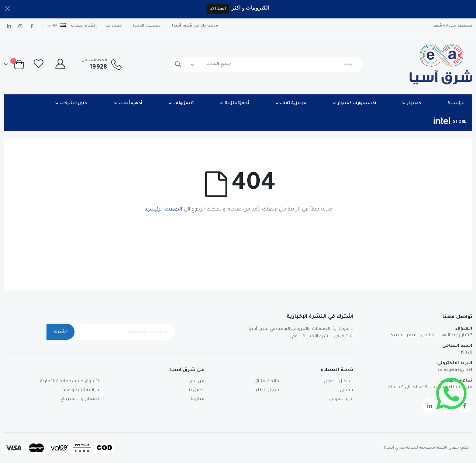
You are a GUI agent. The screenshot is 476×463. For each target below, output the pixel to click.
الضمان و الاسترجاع (80, 399)
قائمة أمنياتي (266, 382)
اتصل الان (218, 8)
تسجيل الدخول (146, 26)
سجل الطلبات (265, 391)
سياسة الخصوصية (82, 391)
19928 (466, 353)
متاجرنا (198, 399)
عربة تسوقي (341, 399)
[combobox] (267, 65)
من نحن (196, 382)
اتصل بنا (114, 26)
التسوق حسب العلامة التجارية (70, 382)
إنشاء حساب (84, 26)
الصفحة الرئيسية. (163, 210)
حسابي (347, 391)
